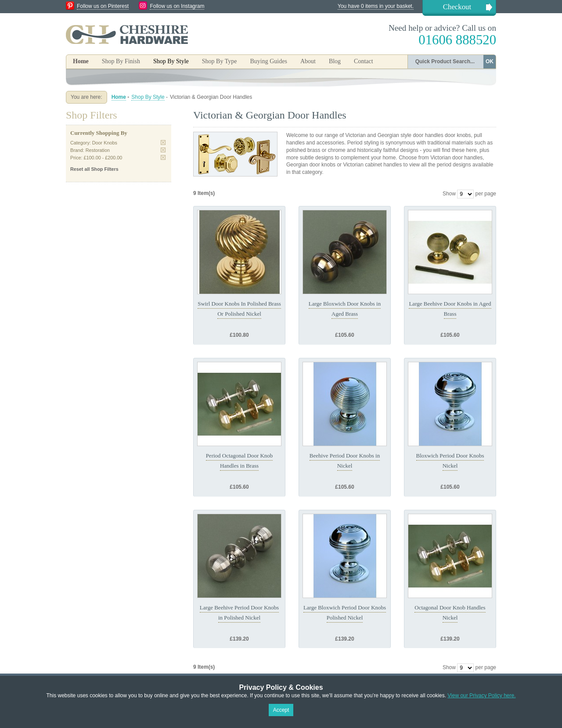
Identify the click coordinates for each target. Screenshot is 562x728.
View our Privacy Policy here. (481, 696)
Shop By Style (148, 97)
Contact (364, 61)
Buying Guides (268, 61)
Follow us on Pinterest (103, 6)
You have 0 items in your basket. (376, 6)
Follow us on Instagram (177, 6)
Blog (335, 61)
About (308, 61)
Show (449, 194)
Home (81, 61)
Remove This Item (163, 142)
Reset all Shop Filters (94, 169)
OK (490, 61)
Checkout (457, 7)
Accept (281, 710)
